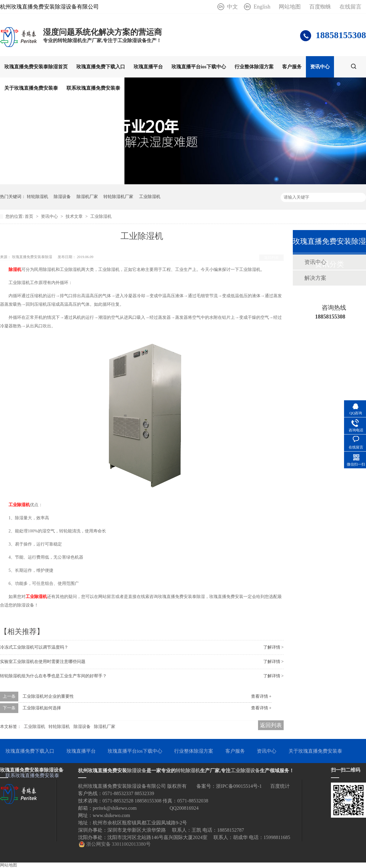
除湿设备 (62, 197)
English (262, 7)
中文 (232, 7)
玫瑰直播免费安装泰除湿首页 (36, 67)
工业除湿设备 (245, 771)
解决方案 (315, 278)
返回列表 (271, 258)
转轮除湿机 (38, 197)
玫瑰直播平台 (148, 67)
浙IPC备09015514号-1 (239, 786)
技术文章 (75, 216)
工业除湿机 (150, 197)
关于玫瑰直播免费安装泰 (31, 88)
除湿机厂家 (87, 197)
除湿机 (15, 270)
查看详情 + (261, 696)
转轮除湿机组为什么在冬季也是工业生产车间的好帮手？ (53, 676)
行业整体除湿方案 (254, 67)
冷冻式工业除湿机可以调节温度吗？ (34, 647)
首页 (30, 216)
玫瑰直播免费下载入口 (101, 67)
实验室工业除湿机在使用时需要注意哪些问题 (43, 662)
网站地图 (290, 7)
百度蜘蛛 (320, 7)
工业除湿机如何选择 (42, 708)
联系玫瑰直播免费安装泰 (93, 88)
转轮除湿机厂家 (118, 197)
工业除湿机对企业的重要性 (48, 696)
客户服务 (292, 67)
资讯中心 (320, 67)
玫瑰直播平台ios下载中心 (199, 67)
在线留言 (350, 7)
